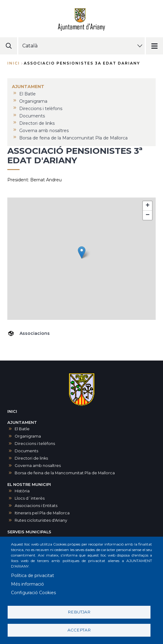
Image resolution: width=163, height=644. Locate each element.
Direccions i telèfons (35, 444)
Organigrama (28, 436)
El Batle (22, 429)
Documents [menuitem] (32, 116)
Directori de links (31, 458)
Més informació (27, 584)
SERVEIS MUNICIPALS (29, 532)
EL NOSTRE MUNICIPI (29, 485)
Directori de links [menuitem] (37, 123)
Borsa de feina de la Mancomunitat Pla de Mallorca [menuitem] (73, 138)
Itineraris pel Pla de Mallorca (42, 513)
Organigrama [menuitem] (33, 101)
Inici (14, 63)
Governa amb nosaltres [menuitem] (44, 131)
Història (22, 491)
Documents (26, 451)
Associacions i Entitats (36, 506)
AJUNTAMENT (22, 422)
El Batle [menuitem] (27, 94)
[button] (82, 252)
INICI (12, 411)
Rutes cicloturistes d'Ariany (41, 520)
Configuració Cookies (33, 593)
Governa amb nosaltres (38, 466)
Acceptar (79, 630)
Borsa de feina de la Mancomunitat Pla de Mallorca (65, 473)
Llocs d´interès (30, 498)
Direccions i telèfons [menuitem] (41, 109)
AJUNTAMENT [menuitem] (28, 87)
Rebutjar (79, 612)
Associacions (35, 333)
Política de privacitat (33, 576)
